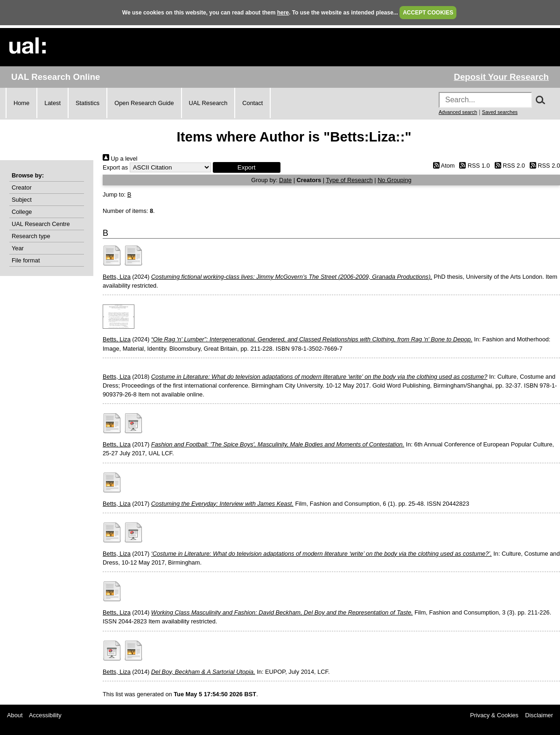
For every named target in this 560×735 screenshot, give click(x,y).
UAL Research (208, 103)
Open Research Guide (144, 103)
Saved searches (500, 112)
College (22, 212)
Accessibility (45, 715)
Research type (31, 236)
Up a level (120, 159)
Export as (115, 167)
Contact (252, 103)
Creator (22, 187)
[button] (247, 167)
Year (18, 248)
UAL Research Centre (41, 224)
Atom (442, 166)
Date (285, 180)
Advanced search (458, 112)
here (283, 13)
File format (26, 260)
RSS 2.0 (508, 166)
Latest (52, 103)
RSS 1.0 (473, 166)
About (15, 715)
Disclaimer (539, 715)
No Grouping (395, 180)
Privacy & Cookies (494, 715)
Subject (22, 200)
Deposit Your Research (501, 77)
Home (21, 103)
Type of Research (349, 180)
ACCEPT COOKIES (428, 13)
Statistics (87, 103)
